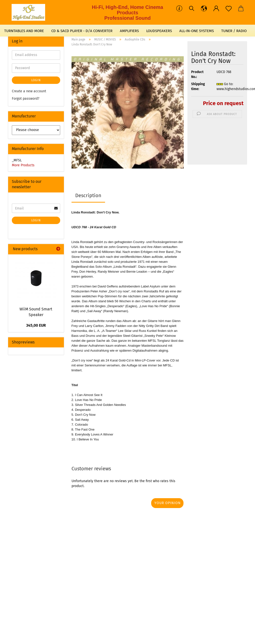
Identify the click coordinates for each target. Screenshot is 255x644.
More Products (23, 165)
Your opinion (168, 503)
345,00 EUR (36, 325)
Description (88, 195)
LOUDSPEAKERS (159, 31)
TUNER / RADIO (234, 31)
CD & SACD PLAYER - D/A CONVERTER (82, 31)
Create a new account (29, 91)
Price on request (223, 103)
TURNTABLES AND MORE (24, 31)
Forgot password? (26, 99)
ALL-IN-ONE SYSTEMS (197, 31)
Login (36, 80)
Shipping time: (198, 86)
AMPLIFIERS (129, 31)
